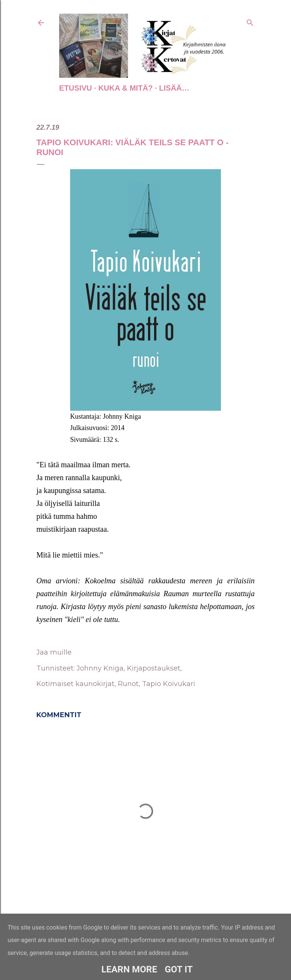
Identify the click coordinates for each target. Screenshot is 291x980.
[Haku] (250, 21)
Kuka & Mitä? (125, 88)
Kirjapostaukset (154, 668)
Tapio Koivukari (169, 684)
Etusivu (76, 88)
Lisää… (174, 88)
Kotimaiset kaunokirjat (75, 684)
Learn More (129, 969)
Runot (128, 684)
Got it (179, 969)
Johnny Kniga (100, 668)
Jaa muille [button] (54, 652)
